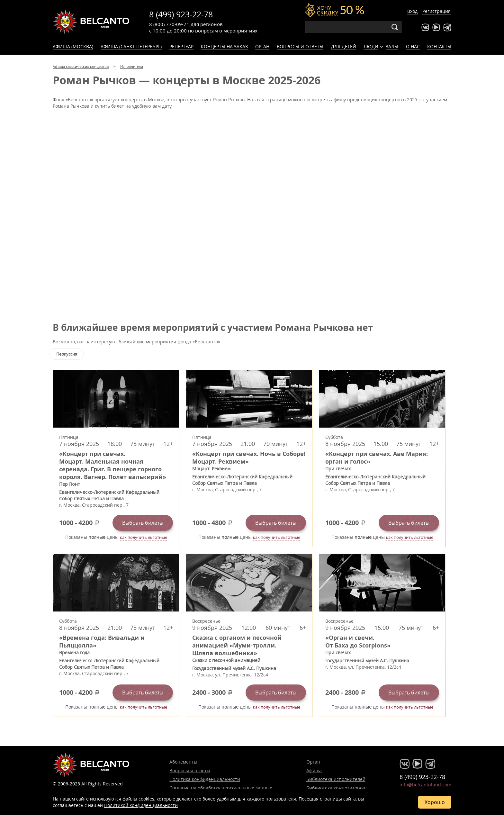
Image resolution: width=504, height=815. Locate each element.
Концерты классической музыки (91, 22)
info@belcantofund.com (425, 785)
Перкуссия (67, 354)
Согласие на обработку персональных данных (221, 788)
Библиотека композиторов (336, 788)
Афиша (314, 770)
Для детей (344, 46)
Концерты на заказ (224, 46)
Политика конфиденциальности (205, 779)
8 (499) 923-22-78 (181, 14)
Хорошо (435, 802)
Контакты (439, 46)
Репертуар (181, 46)
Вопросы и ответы (300, 46)
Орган (262, 46)
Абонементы (183, 762)
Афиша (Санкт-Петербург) (131, 46)
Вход (412, 11)
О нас (413, 46)
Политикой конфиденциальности (141, 805)
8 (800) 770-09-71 (169, 24)
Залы (392, 46)
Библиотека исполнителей (336, 779)
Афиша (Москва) (73, 46)
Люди (371, 46)
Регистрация (437, 11)
